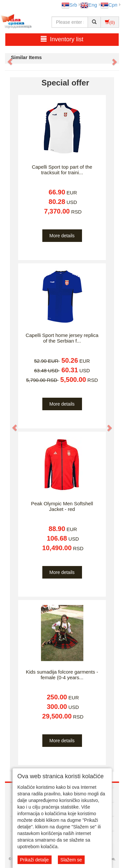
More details (62, 236)
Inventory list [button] (62, 39)
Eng (89, 5)
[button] (7, 58)
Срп (109, 5)
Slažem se (71, 860)
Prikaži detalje (35, 860)
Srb (69, 5)
